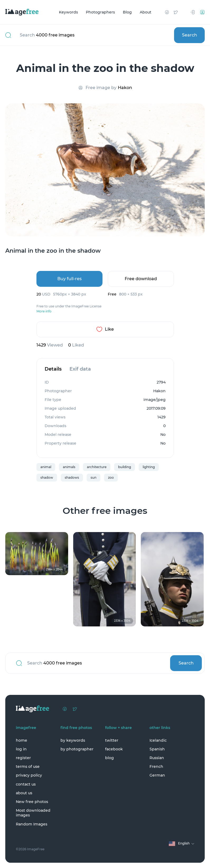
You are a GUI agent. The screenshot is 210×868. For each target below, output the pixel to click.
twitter (112, 740)
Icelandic (158, 740)
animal (46, 467)
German (157, 775)
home (22, 740)
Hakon (125, 88)
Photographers (100, 12)
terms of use (28, 767)
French (156, 767)
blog (109, 758)
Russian (157, 758)
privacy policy (29, 775)
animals (69, 467)
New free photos (32, 802)
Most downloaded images (33, 813)
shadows (72, 477)
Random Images (32, 824)
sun (94, 477)
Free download (141, 279)
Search (190, 35)
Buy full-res (69, 279)
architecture (97, 467)
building (125, 467)
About (146, 12)
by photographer (77, 749)
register (23, 758)
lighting (149, 467)
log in (21, 749)
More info (44, 311)
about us (24, 793)
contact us (26, 784)
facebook (114, 749)
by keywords (73, 740)
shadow (47, 477)
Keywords (68, 12)
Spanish (157, 749)
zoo (111, 477)
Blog (127, 12)
